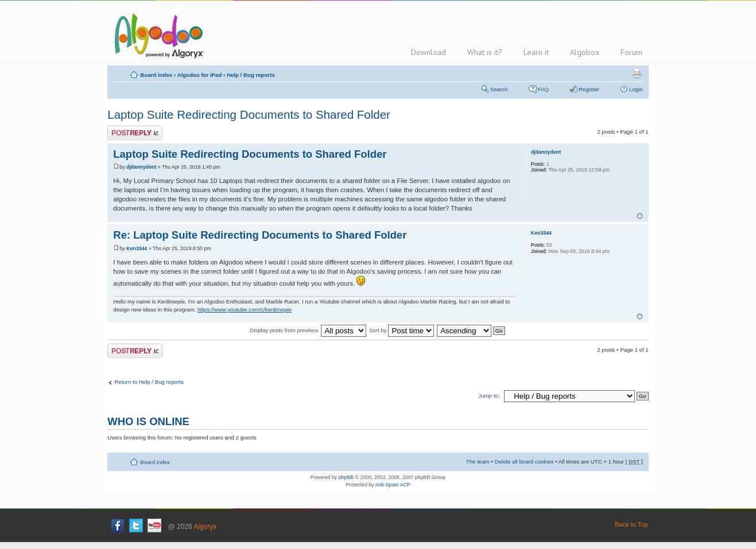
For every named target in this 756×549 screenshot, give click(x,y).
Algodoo (157, 35)
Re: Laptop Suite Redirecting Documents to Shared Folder (260, 235)
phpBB (346, 477)
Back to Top (631, 524)
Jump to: (489, 396)
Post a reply (135, 133)
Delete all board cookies (524, 462)
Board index (156, 75)
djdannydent (141, 167)
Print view (637, 73)
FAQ (543, 89)
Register (589, 89)
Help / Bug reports (251, 75)
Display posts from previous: (308, 330)
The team (478, 462)
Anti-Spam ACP (393, 485)
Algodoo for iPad (199, 75)
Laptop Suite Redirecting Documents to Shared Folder (249, 114)
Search (499, 89)
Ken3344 (137, 248)
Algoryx (205, 527)
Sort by (402, 330)
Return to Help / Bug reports (149, 382)
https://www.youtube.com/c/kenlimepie (245, 309)
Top (640, 216)
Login (636, 89)
